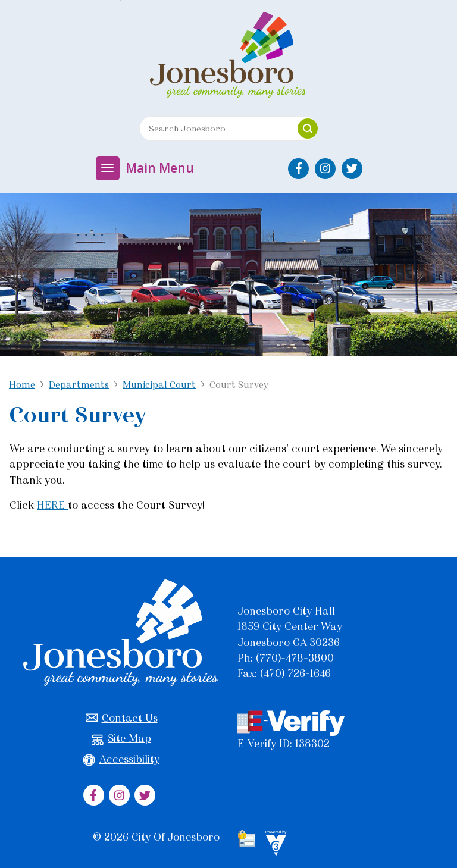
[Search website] (214, 129)
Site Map (121, 739)
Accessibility (121, 759)
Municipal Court (159, 385)
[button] (308, 129)
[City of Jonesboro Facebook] (298, 169)
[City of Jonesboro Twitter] (352, 169)
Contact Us (122, 718)
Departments (79, 385)
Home (22, 385)
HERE (52, 505)
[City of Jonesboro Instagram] (325, 169)
